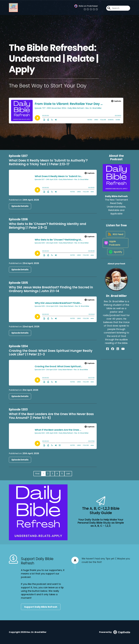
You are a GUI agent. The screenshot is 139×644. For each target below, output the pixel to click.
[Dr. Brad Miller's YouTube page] (121, 355)
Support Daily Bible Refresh (41, 607)
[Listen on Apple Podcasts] (115, 247)
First (37, 474)
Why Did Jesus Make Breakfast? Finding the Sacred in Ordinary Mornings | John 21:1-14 (51, 289)
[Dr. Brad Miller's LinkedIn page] (118, 355)
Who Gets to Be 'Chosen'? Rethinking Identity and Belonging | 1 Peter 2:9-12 (48, 226)
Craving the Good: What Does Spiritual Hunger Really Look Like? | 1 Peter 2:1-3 (51, 353)
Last (68, 474)
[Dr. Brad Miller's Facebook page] (111, 355)
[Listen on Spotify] (115, 258)
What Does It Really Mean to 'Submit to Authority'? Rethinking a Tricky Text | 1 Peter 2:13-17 (48, 162)
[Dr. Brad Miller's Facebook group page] (115, 355)
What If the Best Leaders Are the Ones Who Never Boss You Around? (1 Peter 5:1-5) (51, 416)
